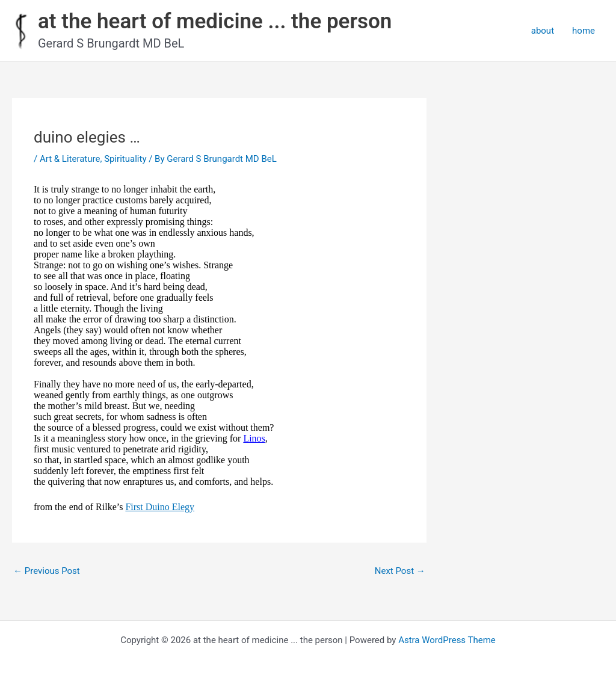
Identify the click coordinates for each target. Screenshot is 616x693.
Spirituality (125, 159)
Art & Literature (70, 159)
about (543, 31)
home (584, 31)
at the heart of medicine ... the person (215, 21)
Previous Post (47, 571)
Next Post (400, 571)
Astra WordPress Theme (447, 640)
